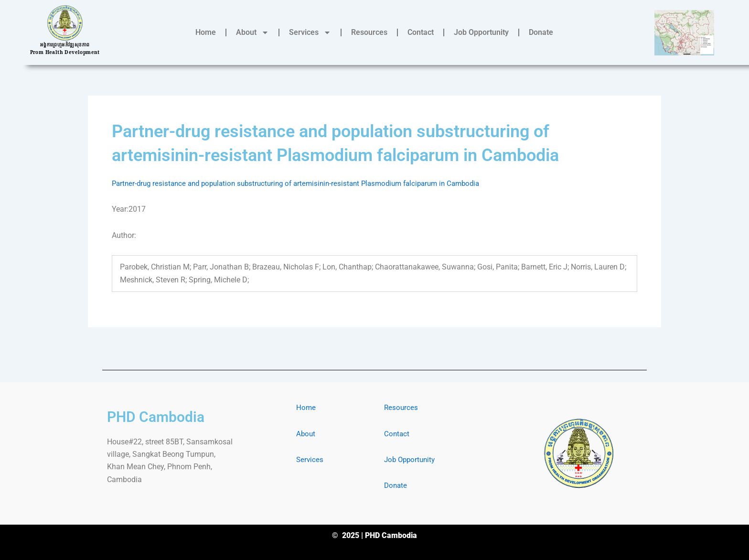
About (252, 32)
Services (310, 32)
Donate (541, 32)
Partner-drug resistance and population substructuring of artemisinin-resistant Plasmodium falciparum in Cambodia (307, 183)
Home (206, 32)
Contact (421, 32)
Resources (369, 32)
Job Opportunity (481, 32)
